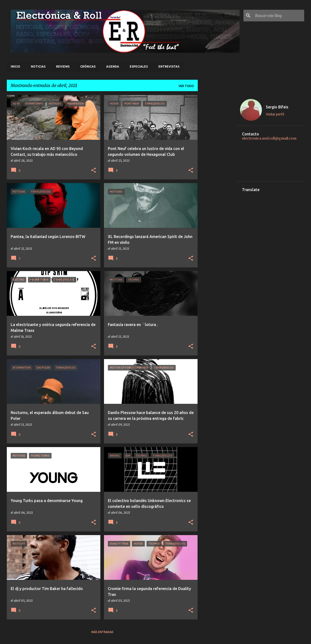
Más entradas (102, 632)
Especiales (139, 66)
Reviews (63, 66)
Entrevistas (169, 66)
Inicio (15, 66)
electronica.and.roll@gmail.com (269, 138)
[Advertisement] (217, 168)
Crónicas (88, 66)
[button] (94, 170)
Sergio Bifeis (277, 107)
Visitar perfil (275, 114)
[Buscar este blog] (279, 16)
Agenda (113, 66)
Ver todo (186, 86)
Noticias (38, 66)
